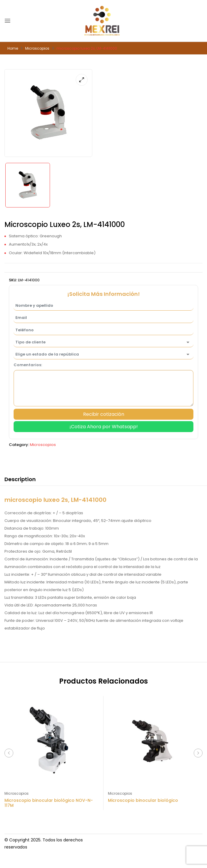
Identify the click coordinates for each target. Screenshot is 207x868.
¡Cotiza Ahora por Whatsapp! (104, 427)
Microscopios (37, 48)
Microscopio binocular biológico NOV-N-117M (49, 803)
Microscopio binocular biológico (143, 800)
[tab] (20, 480)
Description (20, 479)
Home (13, 48)
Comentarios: (28, 365)
